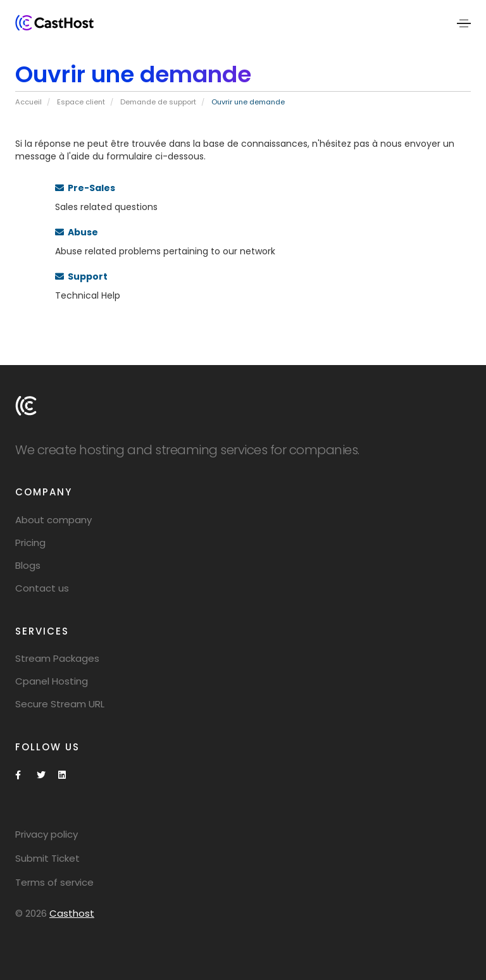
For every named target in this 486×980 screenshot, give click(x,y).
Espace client (81, 102)
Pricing (30, 543)
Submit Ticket (47, 858)
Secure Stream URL (60, 704)
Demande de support (158, 102)
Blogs (28, 565)
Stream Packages (57, 658)
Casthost (72, 913)
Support (81, 276)
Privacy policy (47, 834)
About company (53, 520)
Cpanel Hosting (52, 681)
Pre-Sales (85, 188)
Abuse (77, 232)
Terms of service (54, 882)
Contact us (42, 588)
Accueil (28, 102)
